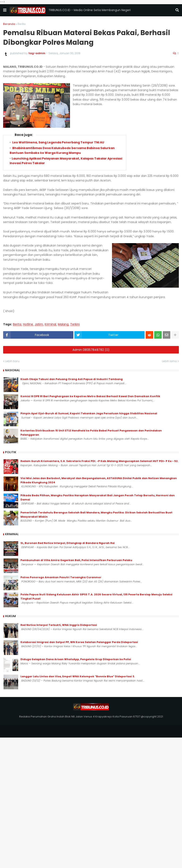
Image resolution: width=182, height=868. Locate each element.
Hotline (28, 324)
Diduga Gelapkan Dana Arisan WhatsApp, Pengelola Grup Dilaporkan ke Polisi (76, 659)
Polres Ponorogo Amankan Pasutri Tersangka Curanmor (61, 577)
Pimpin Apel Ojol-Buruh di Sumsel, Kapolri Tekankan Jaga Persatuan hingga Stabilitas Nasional (89, 413)
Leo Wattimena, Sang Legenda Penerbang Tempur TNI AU (58, 142)
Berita (22, 24)
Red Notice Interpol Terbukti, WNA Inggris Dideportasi (59, 625)
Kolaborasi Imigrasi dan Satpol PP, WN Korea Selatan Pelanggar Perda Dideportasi (79, 642)
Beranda (9, 24)
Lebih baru (12, 361)
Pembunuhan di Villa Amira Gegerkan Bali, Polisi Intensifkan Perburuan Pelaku (76, 560)
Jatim (39, 324)
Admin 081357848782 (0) (91, 350)
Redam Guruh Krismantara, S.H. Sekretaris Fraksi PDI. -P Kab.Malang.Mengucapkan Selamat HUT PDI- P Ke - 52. (99, 461)
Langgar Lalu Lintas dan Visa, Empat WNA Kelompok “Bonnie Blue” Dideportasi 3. (78, 676)
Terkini (75, 324)
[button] (5, 10)
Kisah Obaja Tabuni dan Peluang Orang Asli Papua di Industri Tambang (72, 379)
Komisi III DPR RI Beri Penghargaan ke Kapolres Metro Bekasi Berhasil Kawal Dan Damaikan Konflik (90, 396)
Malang (63, 324)
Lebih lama (169, 361)
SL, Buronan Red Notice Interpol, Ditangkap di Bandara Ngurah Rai (68, 543)
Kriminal (50, 324)
